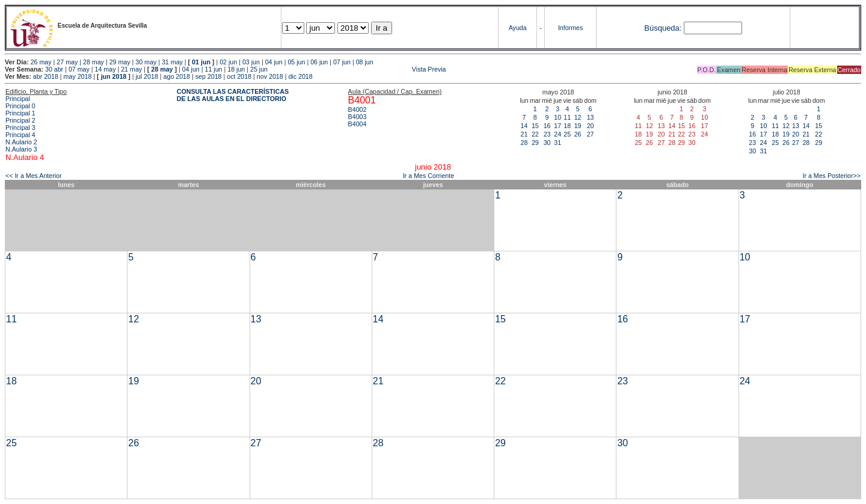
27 (591, 134)
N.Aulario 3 (21, 149)
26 (578, 134)
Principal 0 (20, 106)
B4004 (358, 124)
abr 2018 (46, 76)
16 (547, 126)
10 (557, 117)
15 (535, 126)
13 (591, 117)
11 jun (213, 69)
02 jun (228, 62)
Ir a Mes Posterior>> (831, 176)
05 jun (296, 62)
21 (524, 134)
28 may (94, 62)
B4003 (358, 117)
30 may (146, 62)
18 (567, 126)
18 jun (236, 69)
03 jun (251, 62)
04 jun (274, 62)
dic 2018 (300, 76)
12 (578, 117)
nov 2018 (270, 76)
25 (567, 134)
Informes (570, 28)
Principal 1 (20, 113)
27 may (67, 62)
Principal (18, 99)
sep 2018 (209, 76)
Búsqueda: (663, 28)
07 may (79, 69)
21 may (131, 69)
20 (591, 126)
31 (557, 143)
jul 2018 (147, 76)
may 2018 (78, 76)
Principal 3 (20, 128)
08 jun (365, 62)
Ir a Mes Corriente (428, 176)
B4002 (358, 109)
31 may (172, 62)
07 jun (342, 62)
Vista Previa (358, 69)
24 (557, 134)
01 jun (201, 62)
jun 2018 (114, 76)
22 (535, 134)
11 (567, 117)
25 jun (259, 69)
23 (547, 134)
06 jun (319, 62)
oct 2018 (239, 76)
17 (557, 126)
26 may (41, 62)
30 (547, 143)
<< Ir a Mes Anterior (34, 176)
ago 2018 (177, 76)
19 (578, 126)
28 (524, 143)
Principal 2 (20, 120)
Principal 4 (20, 135)
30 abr (54, 69)
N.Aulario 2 (21, 142)
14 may (106, 69)
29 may (120, 62)
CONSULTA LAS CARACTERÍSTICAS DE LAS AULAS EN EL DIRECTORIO (233, 95)
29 (535, 143)
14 (524, 126)
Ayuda (518, 28)
